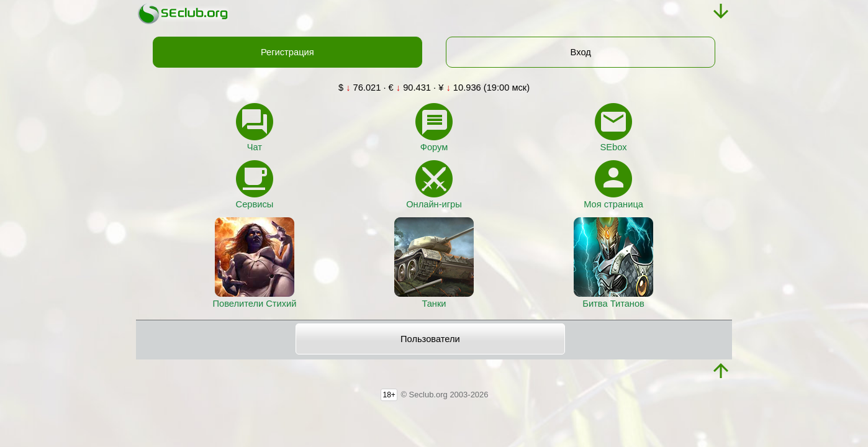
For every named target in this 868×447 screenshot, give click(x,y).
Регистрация (287, 52)
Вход (581, 52)
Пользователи (430, 339)
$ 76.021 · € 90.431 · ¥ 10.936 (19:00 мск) (434, 88)
